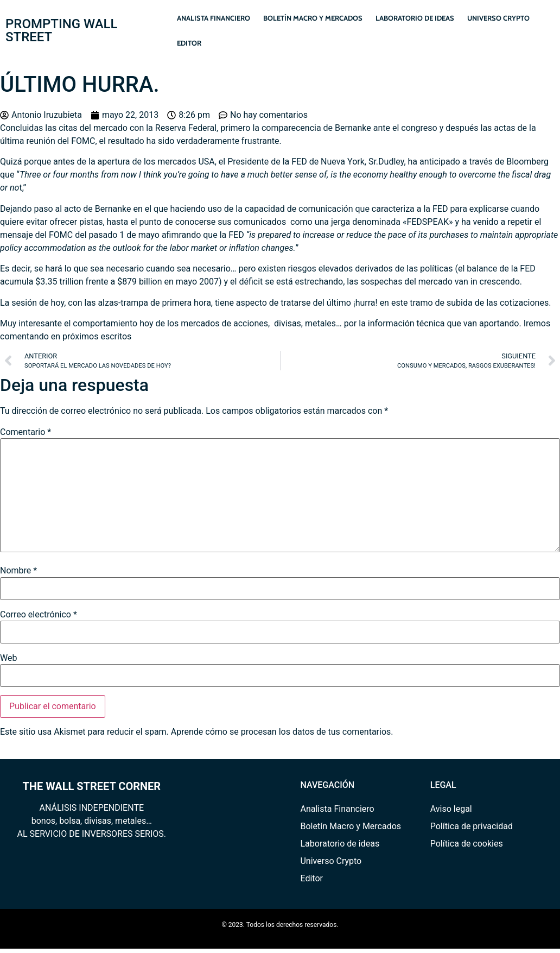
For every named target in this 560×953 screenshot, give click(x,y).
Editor (189, 43)
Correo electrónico (39, 615)
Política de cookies (467, 844)
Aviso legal (451, 809)
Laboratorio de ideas (415, 18)
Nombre (18, 571)
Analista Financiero (214, 18)
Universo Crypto (498, 18)
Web (8, 658)
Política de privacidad (472, 826)
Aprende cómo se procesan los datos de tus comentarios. (282, 732)
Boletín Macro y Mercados (313, 18)
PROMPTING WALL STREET (61, 30)
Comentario (26, 432)
